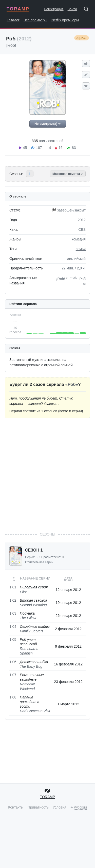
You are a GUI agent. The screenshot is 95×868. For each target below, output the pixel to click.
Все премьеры (35, 20)
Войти (72, 9)
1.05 (13, 639)
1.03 (13, 613)
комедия (79, 239)
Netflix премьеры (65, 20)
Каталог (13, 20)
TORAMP (18, 9)
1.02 (13, 600)
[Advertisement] (48, 475)
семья (81, 249)
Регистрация (54, 9)
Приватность (38, 807)
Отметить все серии (39, 562)
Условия (60, 807)
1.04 (13, 627)
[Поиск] (88, 10)
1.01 (13, 587)
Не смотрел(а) (48, 124)
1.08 (13, 697)
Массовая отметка (68, 174)
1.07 (13, 675)
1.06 (13, 662)
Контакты (16, 807)
